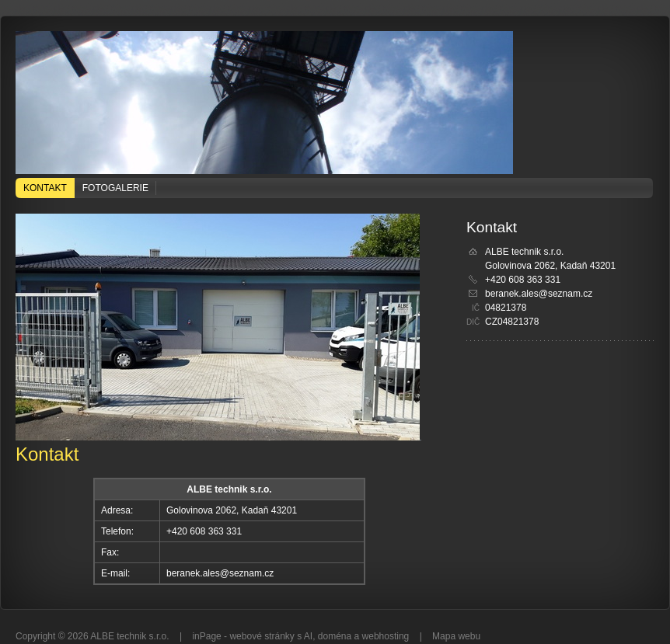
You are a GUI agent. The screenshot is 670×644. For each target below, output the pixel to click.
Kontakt (45, 188)
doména (335, 636)
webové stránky (262, 636)
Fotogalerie (115, 188)
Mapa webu (456, 636)
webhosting (386, 636)
